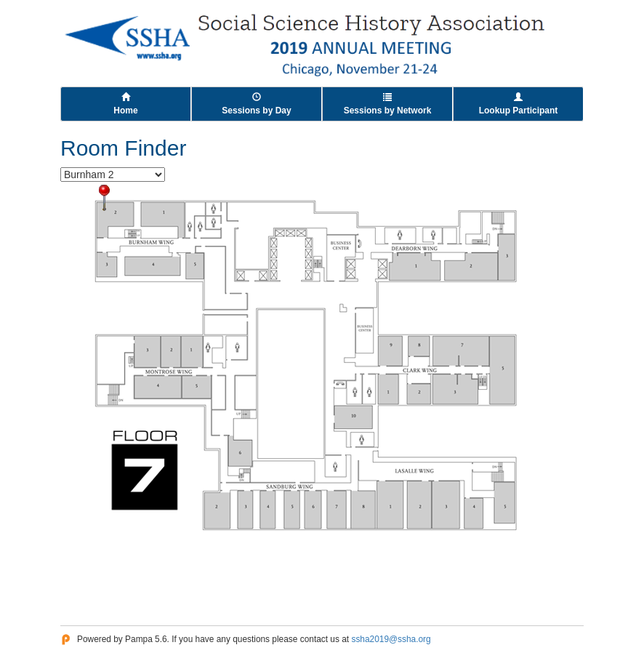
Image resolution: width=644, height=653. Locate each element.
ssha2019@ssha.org (391, 639)
